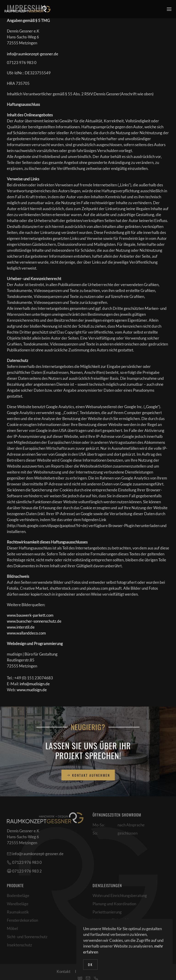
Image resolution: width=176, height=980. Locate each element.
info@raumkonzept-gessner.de (33, 54)
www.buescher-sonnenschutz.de (34, 621)
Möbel (12, 928)
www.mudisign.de (32, 690)
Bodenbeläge (18, 896)
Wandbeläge (18, 904)
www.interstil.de (21, 627)
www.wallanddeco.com (26, 633)
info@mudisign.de (35, 684)
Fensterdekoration (22, 920)
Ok (90, 965)
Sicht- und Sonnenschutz (27, 937)
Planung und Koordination (114, 904)
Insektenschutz (19, 945)
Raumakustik (18, 912)
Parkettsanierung (107, 912)
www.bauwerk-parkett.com (30, 615)
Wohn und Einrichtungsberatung (120, 896)
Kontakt (63, 971)
